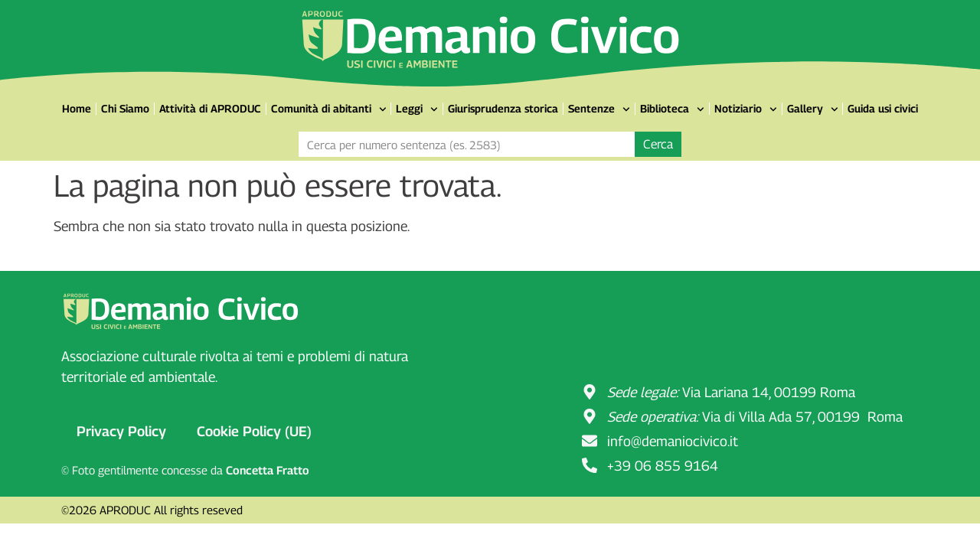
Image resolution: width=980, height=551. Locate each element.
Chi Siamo (125, 108)
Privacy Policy (121, 431)
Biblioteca (672, 109)
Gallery (813, 109)
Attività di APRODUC (210, 108)
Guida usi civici (883, 108)
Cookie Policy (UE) (254, 431)
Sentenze (599, 109)
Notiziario (746, 109)
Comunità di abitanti (329, 109)
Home (77, 108)
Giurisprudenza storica (503, 108)
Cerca (658, 144)
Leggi (417, 109)
